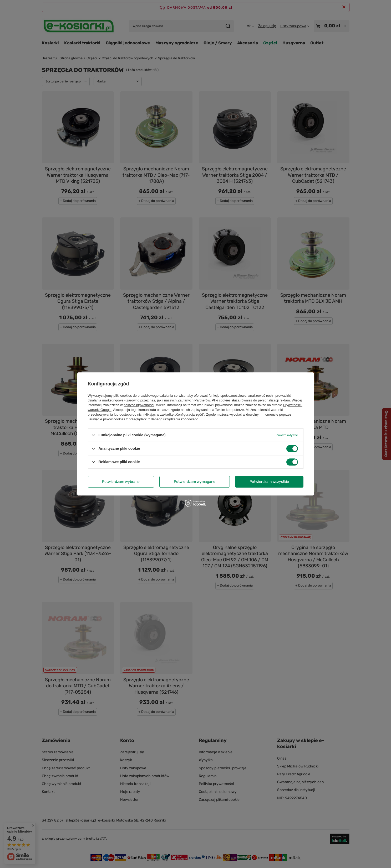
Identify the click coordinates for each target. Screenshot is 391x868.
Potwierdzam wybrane (121, 482)
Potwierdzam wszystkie (269, 482)
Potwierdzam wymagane (195, 482)
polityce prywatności (139, 405)
